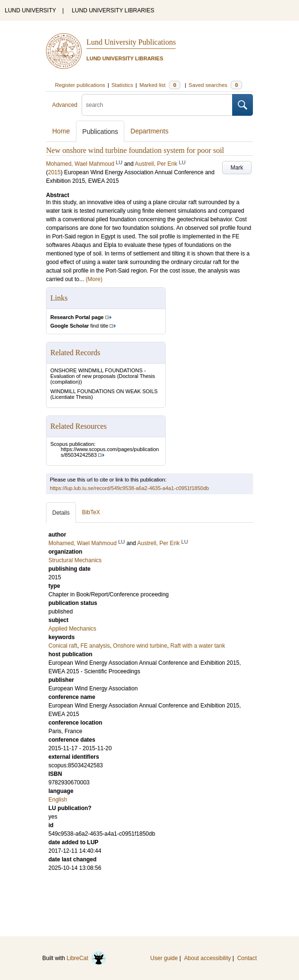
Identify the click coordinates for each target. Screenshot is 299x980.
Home (61, 131)
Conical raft (63, 646)
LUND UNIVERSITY (30, 10)
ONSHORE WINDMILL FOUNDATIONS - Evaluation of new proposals (98, 373)
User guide (164, 958)
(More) (94, 279)
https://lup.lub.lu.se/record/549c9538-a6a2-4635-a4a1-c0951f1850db (129, 488)
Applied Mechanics (72, 629)
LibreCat (86, 958)
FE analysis (95, 646)
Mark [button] (237, 168)
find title (79, 326)
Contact (247, 958)
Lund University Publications (131, 42)
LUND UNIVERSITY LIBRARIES (113, 10)
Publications (100, 132)
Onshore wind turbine (140, 646)
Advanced (65, 105)
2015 (54, 172)
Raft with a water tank (198, 646)
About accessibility (208, 958)
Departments (149, 131)
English (58, 800)
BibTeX (91, 512)
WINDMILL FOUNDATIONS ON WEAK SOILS (104, 391)
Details (61, 513)
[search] (157, 105)
